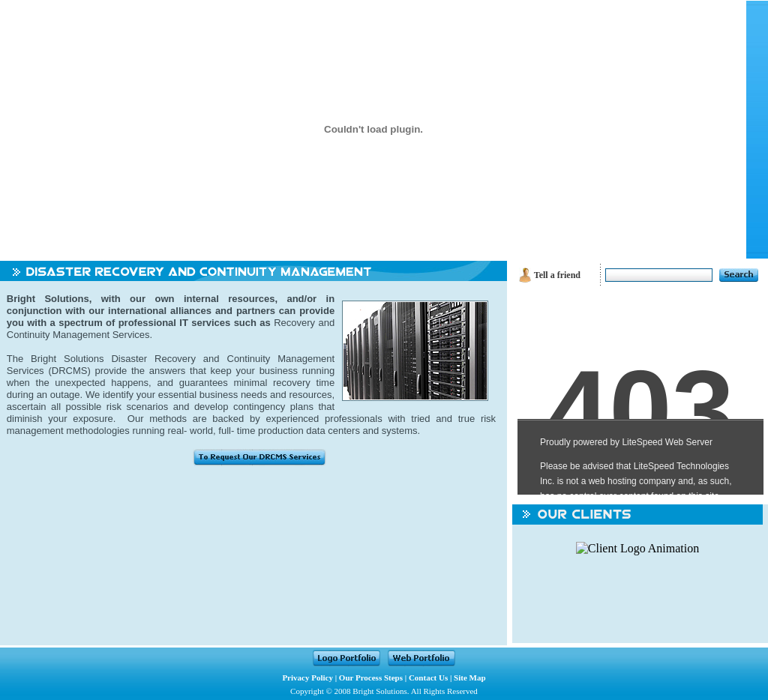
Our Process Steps (371, 678)
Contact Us (428, 678)
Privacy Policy (307, 678)
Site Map (469, 678)
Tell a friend (557, 275)
